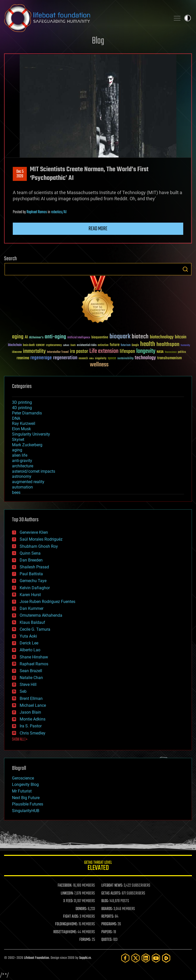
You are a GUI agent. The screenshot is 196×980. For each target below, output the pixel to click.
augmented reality (28, 482)
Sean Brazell (31, 671)
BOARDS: (107, 909)
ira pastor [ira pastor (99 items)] (79, 351)
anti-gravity (22, 461)
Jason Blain (30, 712)
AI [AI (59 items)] (26, 337)
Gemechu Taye (33, 581)
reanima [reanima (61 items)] (23, 358)
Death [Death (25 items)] (73, 345)
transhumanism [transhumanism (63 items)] (169, 358)
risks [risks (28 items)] (91, 358)
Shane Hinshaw (34, 657)
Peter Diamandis (27, 413)
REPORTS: (108, 917)
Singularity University (31, 434)
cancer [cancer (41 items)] (40, 345)
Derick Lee (29, 643)
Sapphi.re (85, 958)
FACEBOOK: (65, 886)
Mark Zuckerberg (27, 445)
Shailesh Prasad (34, 567)
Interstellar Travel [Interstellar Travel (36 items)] (58, 352)
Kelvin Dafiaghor (35, 588)
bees (16, 492)
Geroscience (23, 778)
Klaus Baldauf (32, 622)
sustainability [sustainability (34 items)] (125, 359)
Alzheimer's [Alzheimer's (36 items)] (36, 338)
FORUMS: (85, 940)
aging (17, 450)
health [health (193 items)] (148, 344)
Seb (23, 691)
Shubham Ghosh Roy (39, 546)
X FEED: (68, 901)
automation (22, 487)
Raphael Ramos (37, 212)
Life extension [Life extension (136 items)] (104, 351)
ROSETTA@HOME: (65, 932)
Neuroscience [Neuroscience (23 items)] (171, 352)
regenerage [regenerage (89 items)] (41, 358)
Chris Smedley (33, 733)
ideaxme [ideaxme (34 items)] (17, 352)
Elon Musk (21, 429)
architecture (23, 466)
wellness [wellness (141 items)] (99, 365)
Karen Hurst (30, 595)
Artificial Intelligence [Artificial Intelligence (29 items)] (79, 338)
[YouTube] (156, 958)
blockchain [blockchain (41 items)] (15, 345)
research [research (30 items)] (83, 359)
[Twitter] (136, 958)
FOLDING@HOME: (66, 924)
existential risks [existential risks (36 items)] (87, 345)
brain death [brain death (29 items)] (29, 345)
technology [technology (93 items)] (145, 358)
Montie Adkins (33, 719)
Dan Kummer (32, 608)
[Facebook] (125, 958)
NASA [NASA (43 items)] (160, 352)
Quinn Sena (30, 553)
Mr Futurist (22, 791)
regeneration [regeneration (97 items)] (65, 358)
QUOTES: (107, 940)
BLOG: (105, 901)
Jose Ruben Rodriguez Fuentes (47, 602)
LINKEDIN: (67, 893)
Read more (98, 229)
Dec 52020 (20, 174)
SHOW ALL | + (20, 740)
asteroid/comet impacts (34, 471)
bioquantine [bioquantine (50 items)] (100, 337)
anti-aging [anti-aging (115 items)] (55, 337)
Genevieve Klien (34, 532)
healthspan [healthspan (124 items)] (168, 345)
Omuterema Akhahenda (41, 615)
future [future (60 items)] (115, 345)
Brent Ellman (31, 698)
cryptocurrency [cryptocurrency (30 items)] (54, 345)
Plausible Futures (28, 804)
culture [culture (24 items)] (66, 345)
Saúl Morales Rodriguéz (41, 539)
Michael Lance (33, 705)
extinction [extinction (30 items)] (103, 345)
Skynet (18, 439)
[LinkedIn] (146, 958)
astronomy (22, 476)
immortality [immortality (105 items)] (34, 351)
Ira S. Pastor (31, 726)
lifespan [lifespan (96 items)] (127, 351)
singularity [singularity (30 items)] (101, 359)
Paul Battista (31, 574)
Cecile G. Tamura (35, 629)
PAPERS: (107, 932)
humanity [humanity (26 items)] (185, 345)
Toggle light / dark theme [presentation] (188, 18)
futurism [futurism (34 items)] (126, 345)
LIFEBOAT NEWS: (112, 886)
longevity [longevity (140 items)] (146, 351)
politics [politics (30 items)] (182, 352)
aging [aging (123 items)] (18, 337)
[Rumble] (166, 958)
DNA (16, 418)
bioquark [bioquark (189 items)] (120, 337)
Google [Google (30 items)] (135, 345)
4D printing (22, 408)
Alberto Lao (30, 650)
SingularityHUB (26, 811)
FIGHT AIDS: (71, 917)
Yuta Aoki (28, 636)
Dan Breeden (31, 560)
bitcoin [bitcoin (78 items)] (181, 337)
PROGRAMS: (109, 924)
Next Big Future (26, 798)
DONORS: (81, 909)
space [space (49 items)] (112, 358)
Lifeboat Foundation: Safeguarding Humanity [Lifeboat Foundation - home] (85, 18)
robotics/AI (59, 212)
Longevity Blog (25, 784)
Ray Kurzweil (24, 423)
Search (185, 269)
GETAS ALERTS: (111, 893)
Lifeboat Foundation (36, 958)
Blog (98, 41)
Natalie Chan (31, 678)
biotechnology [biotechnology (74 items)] (162, 337)
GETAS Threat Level (98, 866)
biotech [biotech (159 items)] (140, 337)
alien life (20, 455)
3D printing (22, 402)
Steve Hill (28, 684)
